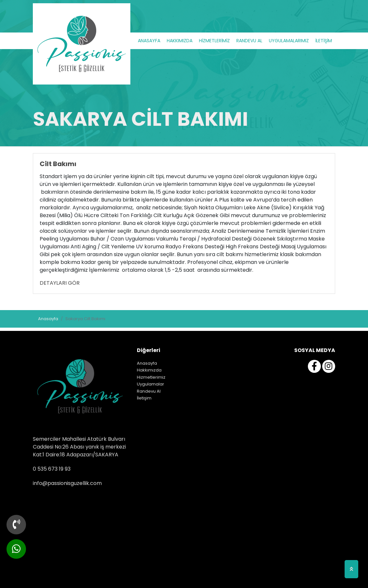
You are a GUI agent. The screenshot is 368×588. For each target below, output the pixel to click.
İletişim (144, 398)
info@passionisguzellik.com (67, 483)
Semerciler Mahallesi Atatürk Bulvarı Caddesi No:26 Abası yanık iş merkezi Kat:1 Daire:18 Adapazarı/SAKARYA (79, 447)
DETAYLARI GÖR (60, 283)
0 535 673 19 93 (52, 469)
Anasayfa (48, 319)
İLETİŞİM (324, 41)
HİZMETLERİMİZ (214, 41)
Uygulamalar (151, 384)
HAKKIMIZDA (180, 41)
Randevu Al (149, 391)
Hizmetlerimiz (151, 377)
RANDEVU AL (249, 41)
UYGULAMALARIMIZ (289, 41)
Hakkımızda (149, 370)
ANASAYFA (149, 41)
